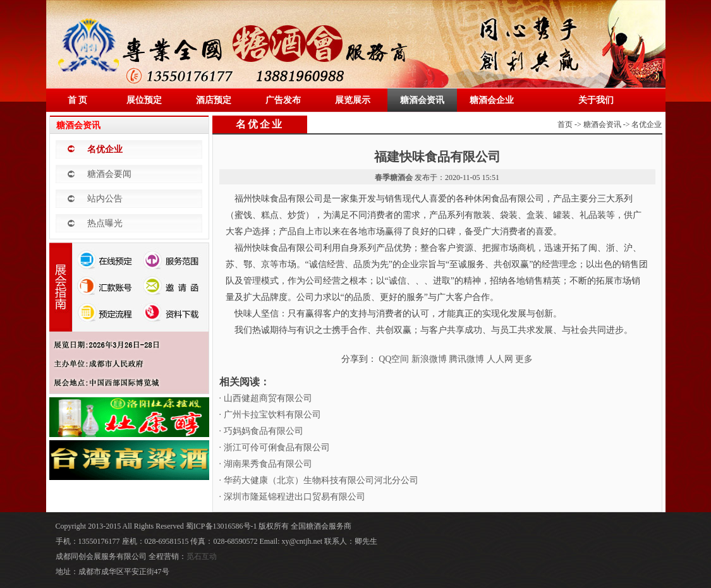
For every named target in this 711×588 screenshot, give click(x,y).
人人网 (500, 359)
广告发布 (283, 100)
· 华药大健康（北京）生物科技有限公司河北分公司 (319, 480)
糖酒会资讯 (422, 100)
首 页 (78, 100)
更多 (524, 359)
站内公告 (105, 199)
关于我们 (596, 100)
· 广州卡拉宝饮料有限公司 (270, 415)
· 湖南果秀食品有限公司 (266, 464)
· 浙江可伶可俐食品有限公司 (275, 447)
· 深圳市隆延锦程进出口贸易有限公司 (292, 497)
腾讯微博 (466, 359)
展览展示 (353, 100)
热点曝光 (105, 223)
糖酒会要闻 (109, 174)
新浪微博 (429, 359)
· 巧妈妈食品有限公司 (261, 431)
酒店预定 (214, 100)
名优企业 (105, 149)
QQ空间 (394, 359)
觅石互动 (202, 556)
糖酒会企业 (492, 100)
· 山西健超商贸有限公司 (266, 398)
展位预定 (144, 100)
